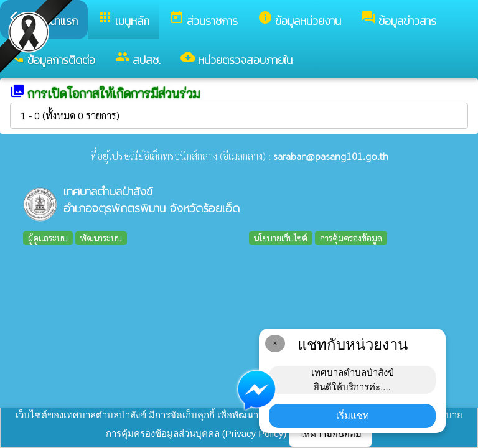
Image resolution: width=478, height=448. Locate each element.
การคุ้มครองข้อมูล (351, 238)
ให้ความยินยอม (330, 434)
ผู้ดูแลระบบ (48, 238)
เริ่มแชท (353, 415)
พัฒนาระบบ (101, 238)
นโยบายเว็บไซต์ (281, 238)
